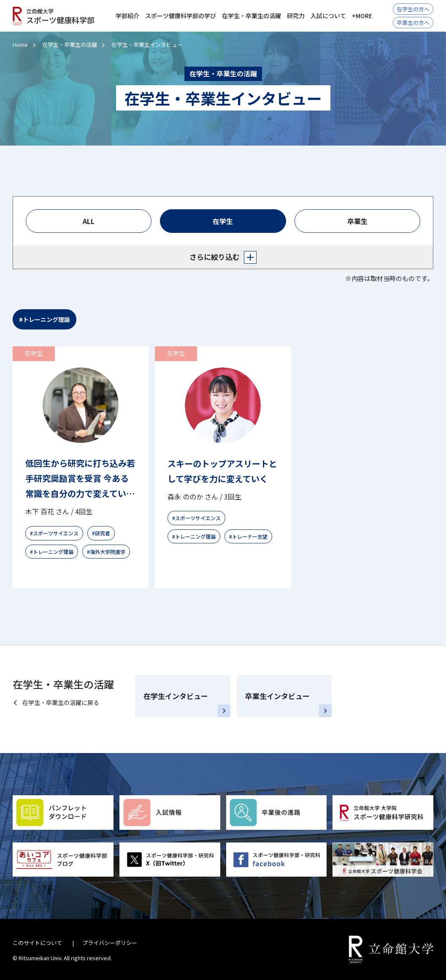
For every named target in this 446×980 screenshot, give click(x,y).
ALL (89, 221)
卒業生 (357, 221)
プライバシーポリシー (110, 943)
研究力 (296, 16)
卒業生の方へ (413, 23)
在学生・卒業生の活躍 (70, 45)
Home (20, 45)
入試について (328, 16)
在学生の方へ (413, 9)
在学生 (223, 221)
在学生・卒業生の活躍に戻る (61, 702)
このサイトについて (37, 943)
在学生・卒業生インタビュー (147, 45)
